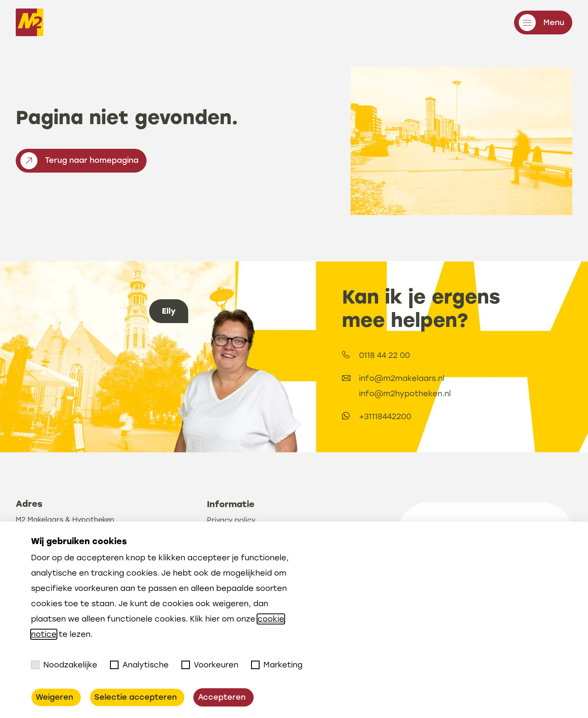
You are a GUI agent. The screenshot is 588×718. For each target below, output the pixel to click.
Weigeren (54, 697)
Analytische (139, 665)
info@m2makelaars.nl (441, 378)
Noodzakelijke (64, 665)
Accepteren (222, 697)
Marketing (277, 665)
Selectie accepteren (136, 697)
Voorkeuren (210, 665)
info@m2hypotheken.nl (444, 394)
